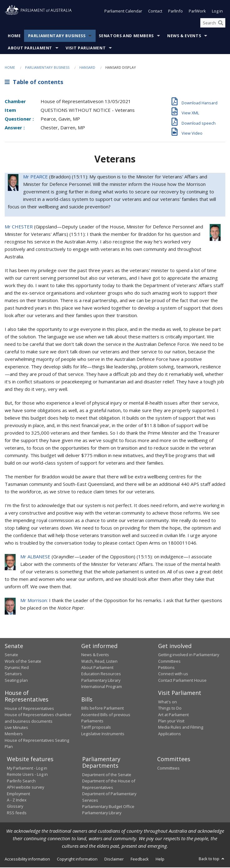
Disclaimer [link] (114, 860)
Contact (155, 12)
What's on (167, 702)
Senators (13, 674)
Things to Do (170, 709)
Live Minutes (16, 728)
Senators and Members (126, 37)
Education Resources (101, 674)
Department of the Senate (107, 775)
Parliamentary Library (101, 681)
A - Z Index (17, 801)
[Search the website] (213, 23)
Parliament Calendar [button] (123, 12)
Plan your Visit (171, 721)
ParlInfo (175, 12)
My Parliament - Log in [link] (27, 769)
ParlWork (197, 12)
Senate (11, 655)
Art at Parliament (173, 715)
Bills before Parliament (102, 709)
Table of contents (34, 82)
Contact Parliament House (182, 681)
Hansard (87, 68)
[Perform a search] (221, 23)
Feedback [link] (140, 860)
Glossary (15, 807)
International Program (102, 687)
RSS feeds (17, 813)
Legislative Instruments (103, 734)
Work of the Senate (23, 662)
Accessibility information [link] (27, 860)
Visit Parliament (86, 49)
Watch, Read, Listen (99, 662)
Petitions (166, 668)
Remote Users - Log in (27, 775)
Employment (18, 794)
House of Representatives (29, 709)
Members (14, 734)
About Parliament (30, 49)
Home (14, 37)
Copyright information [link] (77, 860)
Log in (217, 12)
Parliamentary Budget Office (108, 807)
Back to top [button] (212, 859)
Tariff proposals (96, 728)
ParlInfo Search (21, 781)
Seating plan (16, 681)
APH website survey (25, 788)
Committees (168, 769)
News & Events (184, 37)
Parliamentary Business (57, 37)
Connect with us (173, 674)
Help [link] (160, 860)
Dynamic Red (17, 668)
